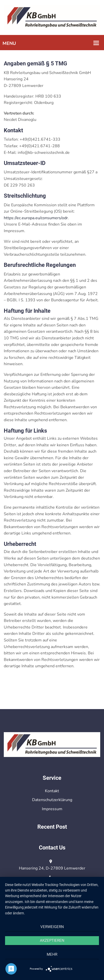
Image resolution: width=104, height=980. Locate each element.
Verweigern (52, 927)
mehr (52, 954)
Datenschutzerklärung (52, 800)
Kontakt (52, 791)
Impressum (52, 809)
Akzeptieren (52, 940)
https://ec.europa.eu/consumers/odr (36, 218)
